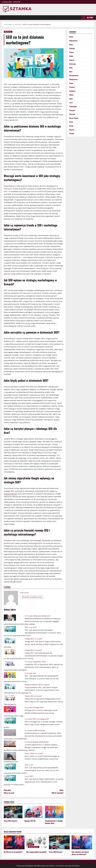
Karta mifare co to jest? (34, 753)
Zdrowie (72, 134)
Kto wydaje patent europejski (36, 852)
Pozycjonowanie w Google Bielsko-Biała (54, 822)
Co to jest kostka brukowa (35, 730)
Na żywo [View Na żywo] (87, 18)
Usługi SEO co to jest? (33, 650)
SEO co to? (29, 765)
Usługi (71, 126)
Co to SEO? (29, 776)
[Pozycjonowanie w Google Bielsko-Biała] (54, 812)
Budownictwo (73, 41)
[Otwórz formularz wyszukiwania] (79, 18)
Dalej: (49, 792)
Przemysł (72, 87)
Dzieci (71, 45)
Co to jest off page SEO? (34, 707)
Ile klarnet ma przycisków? (13, 852)
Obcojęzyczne (73, 79)
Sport (71, 99)
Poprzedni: (19, 792)
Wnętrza (72, 130)
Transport (72, 110)
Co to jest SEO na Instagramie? (37, 719)
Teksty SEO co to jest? (33, 696)
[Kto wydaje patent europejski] (37, 842)
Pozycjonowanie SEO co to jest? (37, 685)
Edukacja (72, 48)
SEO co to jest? (31, 627)
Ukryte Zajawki (31, 816)
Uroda (71, 122)
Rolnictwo (72, 91)
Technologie (73, 106)
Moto (71, 72)
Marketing (8, 32)
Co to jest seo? (31, 673)
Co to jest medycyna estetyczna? (38, 616)
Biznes (71, 37)
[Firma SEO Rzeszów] (13, 812)
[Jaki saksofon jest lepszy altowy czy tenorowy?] (82, 842)
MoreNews (60, 866)
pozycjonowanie (10, 494)
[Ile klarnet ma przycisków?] (14, 842)
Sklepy (71, 95)
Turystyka (72, 114)
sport (71, 103)
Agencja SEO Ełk (30, 821)
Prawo (71, 83)
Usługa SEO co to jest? (34, 639)
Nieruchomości (74, 75)
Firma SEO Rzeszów (11, 821)
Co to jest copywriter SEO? (35, 662)
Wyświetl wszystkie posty (32, 597)
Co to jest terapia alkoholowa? (37, 742)
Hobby (71, 56)
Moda (71, 68)
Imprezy (72, 60)
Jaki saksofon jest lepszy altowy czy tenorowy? (80, 853)
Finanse (72, 52)
